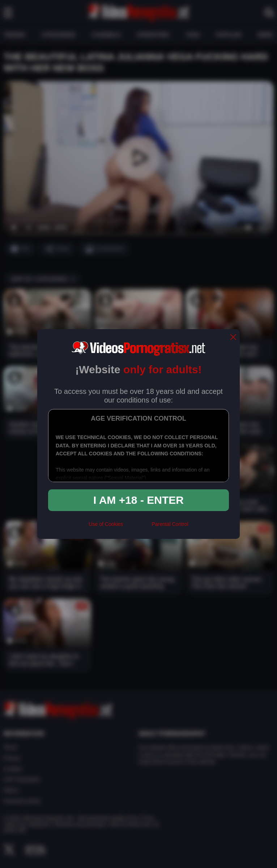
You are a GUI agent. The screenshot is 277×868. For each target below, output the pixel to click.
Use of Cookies (106, 524)
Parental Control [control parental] (170, 524)
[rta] (137, 527)
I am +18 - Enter (138, 500)
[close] (233, 338)
